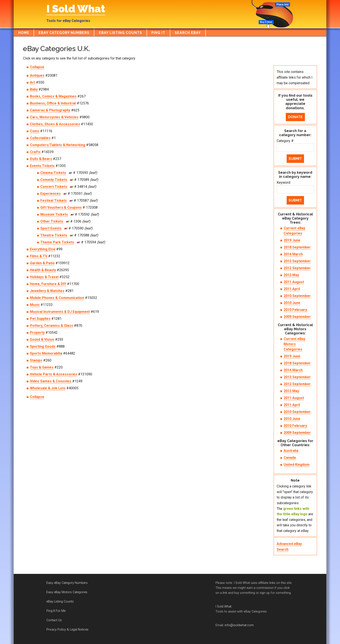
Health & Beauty (43, 270)
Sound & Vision (42, 339)
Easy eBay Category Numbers (67, 583)
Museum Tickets (54, 214)
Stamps (36, 360)
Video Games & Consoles (51, 381)
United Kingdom (297, 465)
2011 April (292, 289)
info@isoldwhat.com (239, 625)
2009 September (297, 317)
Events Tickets (42, 166)
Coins (35, 131)
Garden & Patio (42, 263)
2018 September (297, 247)
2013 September (297, 261)
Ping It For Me (56, 611)
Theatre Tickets (54, 235)
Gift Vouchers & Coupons (61, 207)
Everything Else (43, 249)
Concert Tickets (54, 187)
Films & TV (39, 256)
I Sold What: (224, 607)
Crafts (35, 152)
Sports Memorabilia (46, 353)
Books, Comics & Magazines (53, 96)
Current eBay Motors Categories (294, 344)
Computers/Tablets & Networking (58, 145)
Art (33, 82)
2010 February (295, 310)
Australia (291, 451)
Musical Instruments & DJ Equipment (60, 312)
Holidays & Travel (44, 277)
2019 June (292, 240)
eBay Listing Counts (60, 602)
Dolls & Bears (41, 159)
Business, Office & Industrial (53, 103)
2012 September (297, 268)
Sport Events (51, 228)
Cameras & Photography (50, 110)
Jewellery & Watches (47, 291)
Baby (34, 89)
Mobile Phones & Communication (57, 298)
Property (37, 333)
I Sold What (76, 9)
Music (35, 305)
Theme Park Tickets (57, 242)
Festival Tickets (54, 201)
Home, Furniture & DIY (48, 284)
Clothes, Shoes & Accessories (55, 124)
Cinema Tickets (53, 173)
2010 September (297, 296)
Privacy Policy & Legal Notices (67, 630)
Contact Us (54, 620)
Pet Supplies (40, 319)
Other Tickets (52, 221)
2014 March (293, 254)
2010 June (292, 303)
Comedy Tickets (54, 180)
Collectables (40, 138)
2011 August (294, 282)
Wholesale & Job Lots (48, 388)
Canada (290, 458)
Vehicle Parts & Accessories (54, 374)
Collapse (37, 67)
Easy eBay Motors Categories (67, 592)
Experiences (51, 194)
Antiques (37, 75)
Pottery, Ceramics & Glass (51, 326)
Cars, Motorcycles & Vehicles (54, 117)
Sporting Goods (43, 346)
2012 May (291, 275)
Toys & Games (42, 367)
